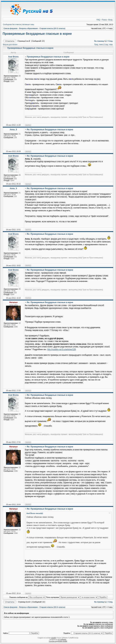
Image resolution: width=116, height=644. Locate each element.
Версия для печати (10, 45)
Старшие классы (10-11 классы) (52, 28)
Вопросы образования (29, 28)
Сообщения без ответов (12, 25)
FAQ (98, 20)
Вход (110, 20)
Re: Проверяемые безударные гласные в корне (50, 130)
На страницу (99, 41)
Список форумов (11, 28)
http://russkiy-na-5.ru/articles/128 (61, 349)
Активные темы (28, 25)
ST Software (62, 639)
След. (111, 41)
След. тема (108, 45)
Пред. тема (99, 45)
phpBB (53, 638)
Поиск (104, 20)
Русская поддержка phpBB (58, 641)
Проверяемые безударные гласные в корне (37, 34)
